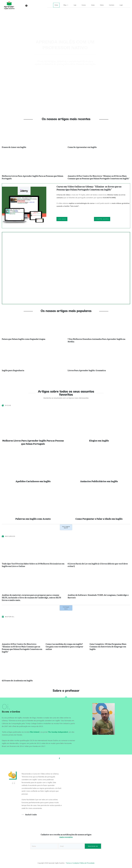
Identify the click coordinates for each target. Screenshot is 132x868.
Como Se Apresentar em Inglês (82, 147)
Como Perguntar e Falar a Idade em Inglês (99, 519)
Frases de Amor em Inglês (14, 147)
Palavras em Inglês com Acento (33, 519)
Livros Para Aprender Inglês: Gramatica (87, 370)
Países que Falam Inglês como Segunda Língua (24, 339)
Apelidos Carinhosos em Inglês (33, 481)
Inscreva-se (93, 846)
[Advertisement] (66, 96)
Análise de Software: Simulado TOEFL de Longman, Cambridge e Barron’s (98, 596)
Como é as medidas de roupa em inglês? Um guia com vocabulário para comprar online (64, 646)
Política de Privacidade (87, 863)
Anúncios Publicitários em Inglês (99, 481)
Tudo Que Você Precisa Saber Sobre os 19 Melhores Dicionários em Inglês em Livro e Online (33, 565)
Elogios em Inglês (99, 440)
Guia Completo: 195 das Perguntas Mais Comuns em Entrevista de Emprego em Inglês (108, 646)
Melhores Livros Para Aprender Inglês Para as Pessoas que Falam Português (32, 177)
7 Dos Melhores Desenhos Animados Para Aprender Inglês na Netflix (96, 340)
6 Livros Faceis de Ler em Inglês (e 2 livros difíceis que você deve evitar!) (98, 565)
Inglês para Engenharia (13, 370)
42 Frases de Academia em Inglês (17, 680)
